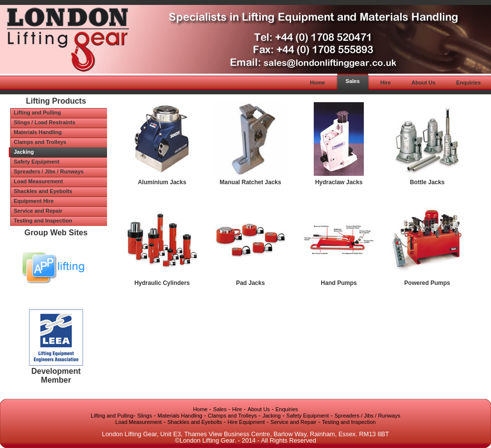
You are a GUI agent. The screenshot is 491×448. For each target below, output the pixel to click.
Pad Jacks (251, 283)
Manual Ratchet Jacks (250, 182)
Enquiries (287, 409)
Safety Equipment (308, 416)
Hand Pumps (339, 283)
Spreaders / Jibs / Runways (367, 416)
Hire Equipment (246, 422)
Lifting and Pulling (112, 416)
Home (200, 409)
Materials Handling (180, 416)
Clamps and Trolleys (232, 416)
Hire (237, 409)
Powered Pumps (427, 283)
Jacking (271, 416)
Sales (220, 409)
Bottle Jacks (427, 182)
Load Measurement (139, 422)
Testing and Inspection (349, 422)
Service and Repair (294, 422)
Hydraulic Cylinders (162, 283)
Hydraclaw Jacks (339, 182)
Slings (145, 416)
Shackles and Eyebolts (195, 422)
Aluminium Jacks (162, 182)
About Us (259, 409)
